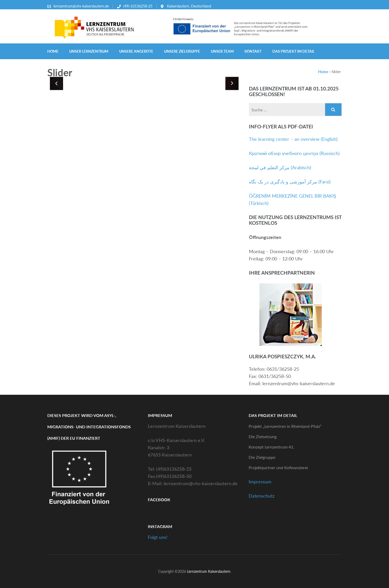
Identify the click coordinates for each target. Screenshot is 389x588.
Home (53, 51)
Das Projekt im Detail (293, 51)
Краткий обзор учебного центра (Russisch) (294, 153)
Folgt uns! (158, 537)
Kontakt (253, 51)
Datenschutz (262, 496)
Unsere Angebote (136, 51)
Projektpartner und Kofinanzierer (279, 467)
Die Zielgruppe (262, 457)
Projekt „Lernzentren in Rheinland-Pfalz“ (285, 426)
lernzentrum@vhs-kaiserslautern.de (81, 6)
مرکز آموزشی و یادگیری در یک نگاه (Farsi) (290, 182)
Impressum (260, 482)
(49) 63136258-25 (138, 6)
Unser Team (222, 51)
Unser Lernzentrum (89, 51)
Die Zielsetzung (263, 436)
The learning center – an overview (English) (293, 139)
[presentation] (56, 83)
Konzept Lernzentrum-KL (271, 447)
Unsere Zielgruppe (182, 51)
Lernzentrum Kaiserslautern (209, 571)
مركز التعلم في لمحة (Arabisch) (280, 167)
